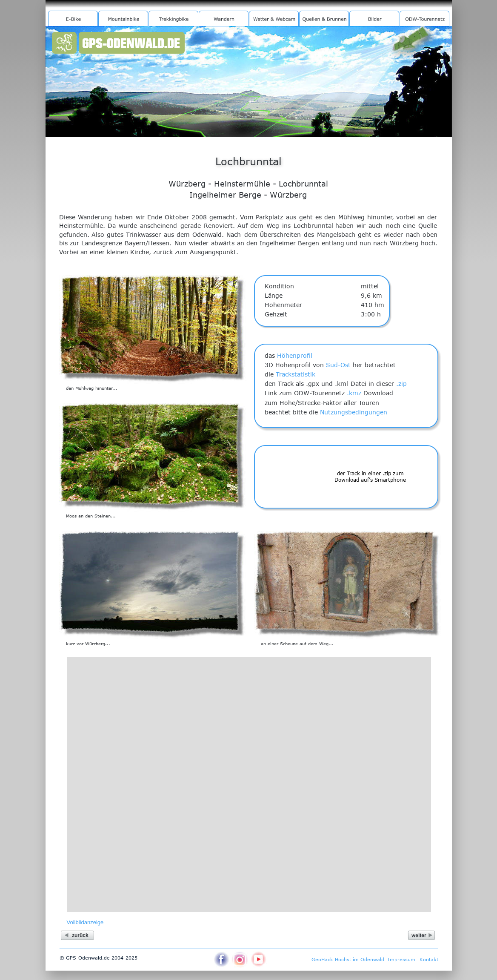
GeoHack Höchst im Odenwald (348, 959)
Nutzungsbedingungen (354, 412)
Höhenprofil (295, 355)
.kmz (354, 393)
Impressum (401, 959)
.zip (401, 384)
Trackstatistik (296, 374)
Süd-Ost (338, 365)
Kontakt (429, 959)
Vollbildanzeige (85, 922)
